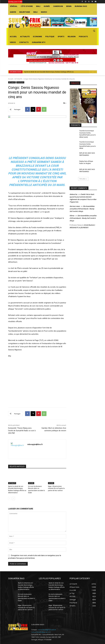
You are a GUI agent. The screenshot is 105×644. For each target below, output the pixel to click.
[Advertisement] (37, 381)
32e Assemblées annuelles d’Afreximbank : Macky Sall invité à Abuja (82, 208)
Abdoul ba (73, 193)
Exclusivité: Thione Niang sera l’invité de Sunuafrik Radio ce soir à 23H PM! (22, 431)
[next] (95, 72)
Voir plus (83, 178)
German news (75, 205)
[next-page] (13, 498)
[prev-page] (10, 498)
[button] (94, 31)
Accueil (11, 79)
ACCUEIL (31, 483)
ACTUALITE (18, 79)
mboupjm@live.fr (35, 444)
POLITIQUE (20, 82)
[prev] (91, 72)
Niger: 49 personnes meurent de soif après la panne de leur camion (56, 488)
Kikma (72, 215)
